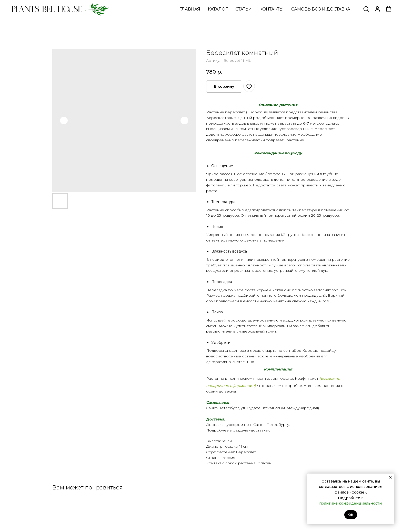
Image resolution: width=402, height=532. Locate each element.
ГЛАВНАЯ (190, 9)
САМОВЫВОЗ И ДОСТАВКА (321, 9)
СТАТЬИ (244, 9)
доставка (259, 430)
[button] (366, 9)
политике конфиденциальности (350, 503)
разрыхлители (219, 331)
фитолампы (217, 185)
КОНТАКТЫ (272, 9)
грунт (271, 331)
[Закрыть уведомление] (390, 477)
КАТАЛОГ (218, 9)
